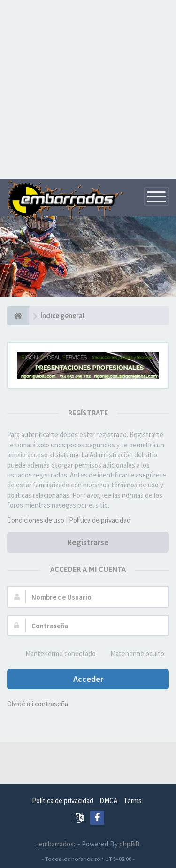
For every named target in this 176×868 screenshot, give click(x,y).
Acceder (88, 679)
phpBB (130, 844)
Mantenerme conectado (55, 654)
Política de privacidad (100, 520)
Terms (133, 801)
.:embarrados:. (56, 844)
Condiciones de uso (36, 520)
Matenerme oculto (132, 654)
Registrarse (88, 542)
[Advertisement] (88, 88)
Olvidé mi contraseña (38, 704)
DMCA (108, 801)
